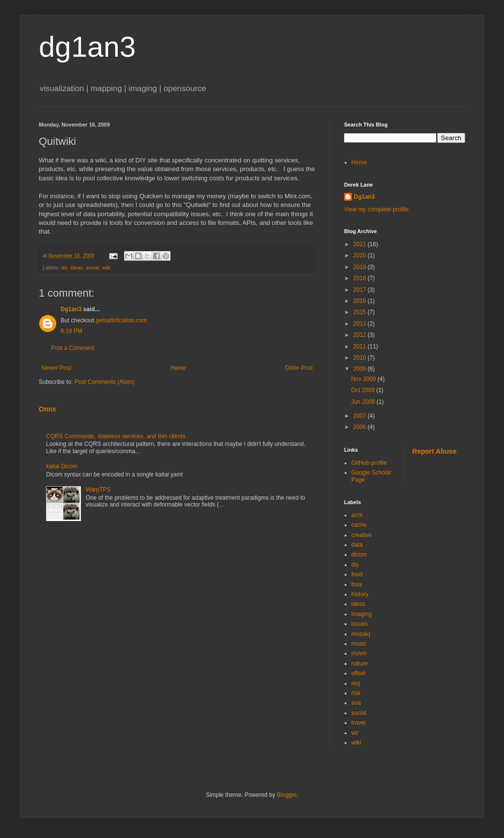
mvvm (359, 653)
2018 (361, 278)
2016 (361, 301)
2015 (361, 312)
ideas (77, 268)
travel (358, 723)
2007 (361, 416)
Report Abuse (434, 451)
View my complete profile (376, 209)
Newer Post (56, 368)
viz (355, 733)
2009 (361, 369)
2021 (361, 244)
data (357, 545)
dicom (359, 554)
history (360, 594)
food (357, 574)
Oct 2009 (363, 390)
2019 (361, 267)
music (359, 644)
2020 (361, 255)
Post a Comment (72, 348)
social (93, 268)
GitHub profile (369, 463)
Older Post (299, 368)
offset (358, 673)
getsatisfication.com (121, 320)
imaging (362, 614)
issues (360, 624)
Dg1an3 (71, 309)
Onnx (47, 409)
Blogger (287, 795)
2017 (361, 290)
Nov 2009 (364, 379)
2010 (361, 358)
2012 (361, 335)
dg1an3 (87, 47)
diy (64, 268)
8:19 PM (71, 331)
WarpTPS (98, 490)
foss (357, 585)
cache (359, 525)
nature (360, 664)
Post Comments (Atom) (104, 382)
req (355, 683)
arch (357, 515)
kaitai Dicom (62, 466)
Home (178, 368)
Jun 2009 (364, 402)
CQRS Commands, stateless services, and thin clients (116, 436)
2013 (361, 324)
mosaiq (361, 634)
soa (356, 703)
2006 (361, 427)
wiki (106, 268)
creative (362, 535)
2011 (361, 347)
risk (356, 693)
